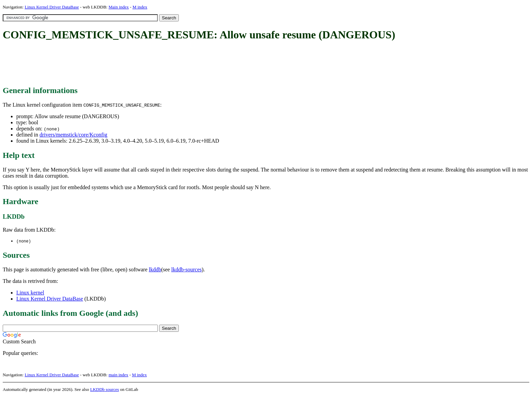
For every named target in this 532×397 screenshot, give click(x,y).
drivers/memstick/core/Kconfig (73, 135)
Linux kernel (30, 293)
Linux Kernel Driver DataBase (52, 7)
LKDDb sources (105, 390)
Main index (119, 7)
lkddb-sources (187, 270)
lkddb (155, 270)
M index (140, 7)
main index (118, 375)
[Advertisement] (126, 64)
